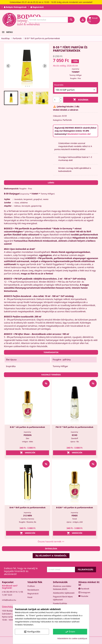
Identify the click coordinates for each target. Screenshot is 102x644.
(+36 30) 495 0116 (10, 592)
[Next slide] (45, 66)
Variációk (28, 453)
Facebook (84, 589)
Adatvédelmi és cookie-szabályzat (72, 638)
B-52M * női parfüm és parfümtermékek (75, 507)
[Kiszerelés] (76, 90)
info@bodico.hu (9, 600)
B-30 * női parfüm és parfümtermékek (27, 427)
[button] (11, 98)
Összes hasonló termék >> (51, 542)
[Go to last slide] (8, 66)
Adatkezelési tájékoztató (64, 593)
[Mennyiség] (56, 100)
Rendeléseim (33, 590)
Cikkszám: (57, 116)
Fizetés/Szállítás (60, 603)
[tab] (24, 86)
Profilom (31, 586)
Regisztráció (33, 593)
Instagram (84, 592)
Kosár (30, 597)
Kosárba (81, 100)
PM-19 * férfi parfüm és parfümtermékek (75, 427)
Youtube (83, 596)
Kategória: (58, 120)
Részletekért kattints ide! (79, 134)
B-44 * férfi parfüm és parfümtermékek (28, 507)
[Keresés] (51, 20)
